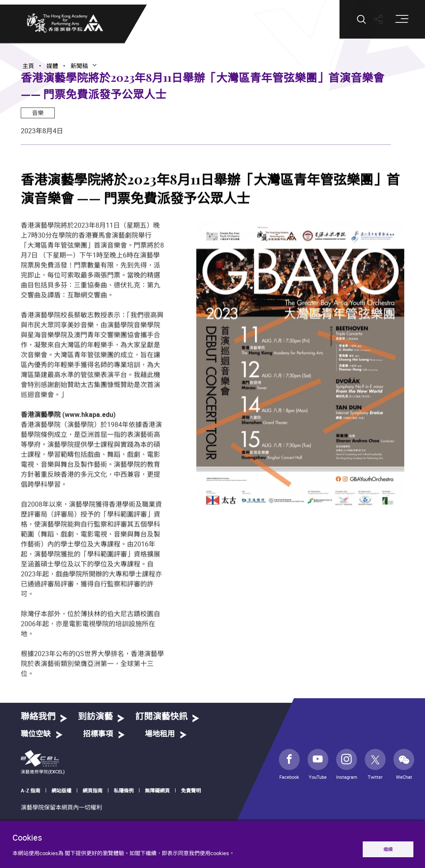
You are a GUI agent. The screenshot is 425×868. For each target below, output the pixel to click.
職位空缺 (36, 734)
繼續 (388, 849)
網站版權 (61, 790)
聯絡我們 (38, 717)
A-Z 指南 (31, 790)
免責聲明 (191, 790)
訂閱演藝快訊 (161, 717)
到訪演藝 (95, 717)
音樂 (38, 113)
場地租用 (160, 734)
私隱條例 (124, 790)
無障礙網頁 (157, 790)
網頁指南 (93, 790)
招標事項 (98, 734)
